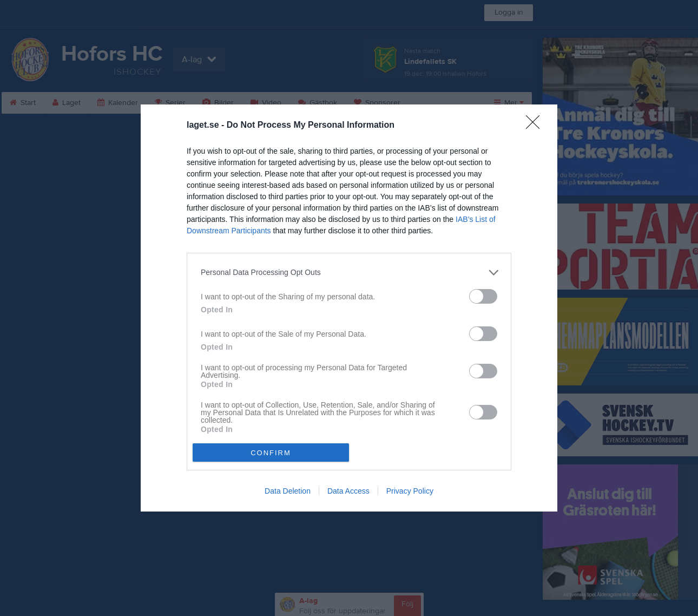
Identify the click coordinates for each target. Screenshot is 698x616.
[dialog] (349, 308)
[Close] (536, 126)
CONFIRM (271, 453)
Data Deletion (288, 491)
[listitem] (349, 273)
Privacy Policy (410, 491)
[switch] (483, 296)
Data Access (348, 491)
